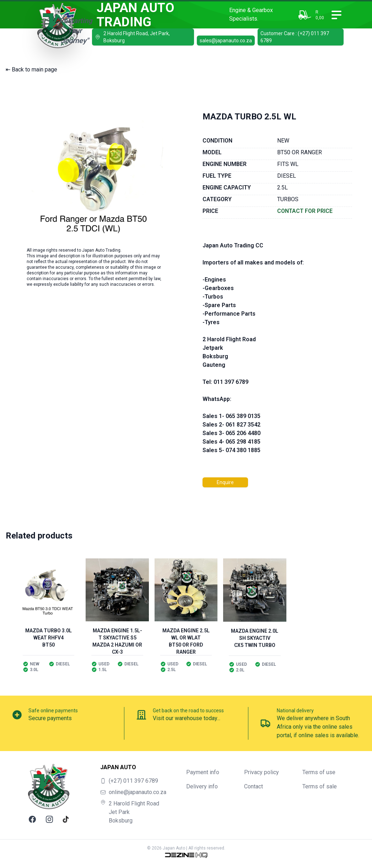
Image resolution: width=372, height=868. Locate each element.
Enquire (225, 482)
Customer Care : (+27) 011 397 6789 (295, 37)
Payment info (203, 772)
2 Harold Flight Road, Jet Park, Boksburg (132, 37)
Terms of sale (320, 786)
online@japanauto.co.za (138, 792)
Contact (254, 786)
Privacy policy (262, 772)
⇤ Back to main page (31, 69)
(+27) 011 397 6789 (133, 781)
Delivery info (202, 786)
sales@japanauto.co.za (226, 41)
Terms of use (319, 772)
